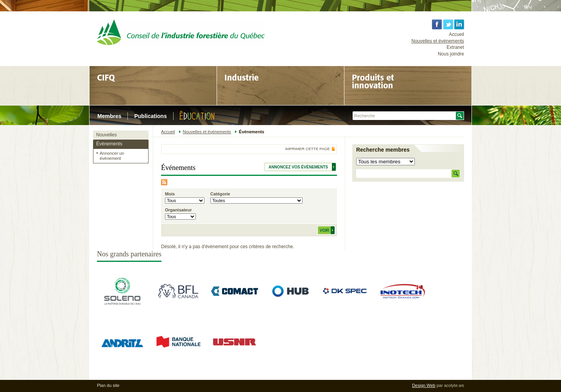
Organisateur (178, 210)
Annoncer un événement (112, 156)
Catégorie (220, 194)
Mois (170, 194)
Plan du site (108, 385)
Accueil (456, 34)
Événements (109, 144)
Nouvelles (107, 135)
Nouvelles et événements (438, 41)
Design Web (424, 385)
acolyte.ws (454, 385)
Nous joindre (451, 54)
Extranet (455, 47)
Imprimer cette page (307, 149)
